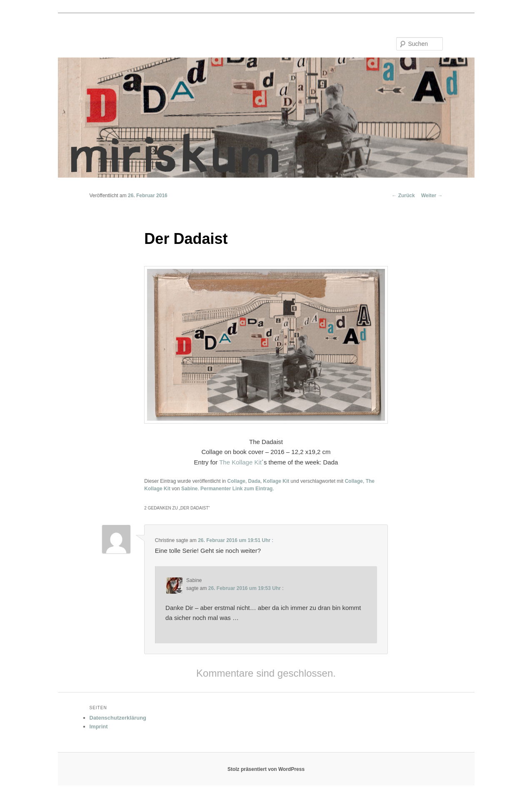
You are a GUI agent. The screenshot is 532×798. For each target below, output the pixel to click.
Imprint (99, 726)
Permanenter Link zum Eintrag (236, 489)
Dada (254, 481)
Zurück (403, 196)
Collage (236, 481)
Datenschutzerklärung (118, 718)
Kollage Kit (276, 481)
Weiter (432, 196)
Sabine (189, 489)
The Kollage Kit (240, 462)
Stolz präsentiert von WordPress (266, 769)
